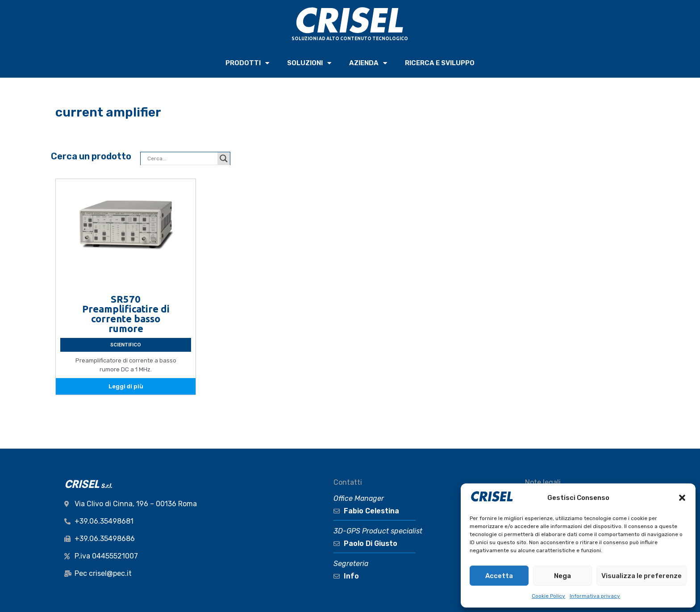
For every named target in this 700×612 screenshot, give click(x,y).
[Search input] (181, 158)
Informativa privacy (595, 596)
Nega (562, 576)
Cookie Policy (548, 596)
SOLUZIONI (309, 63)
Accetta (499, 576)
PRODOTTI (247, 63)
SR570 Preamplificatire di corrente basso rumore (126, 314)
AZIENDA (368, 63)
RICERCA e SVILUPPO (440, 63)
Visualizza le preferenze (642, 576)
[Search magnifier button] (224, 158)
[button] (682, 498)
